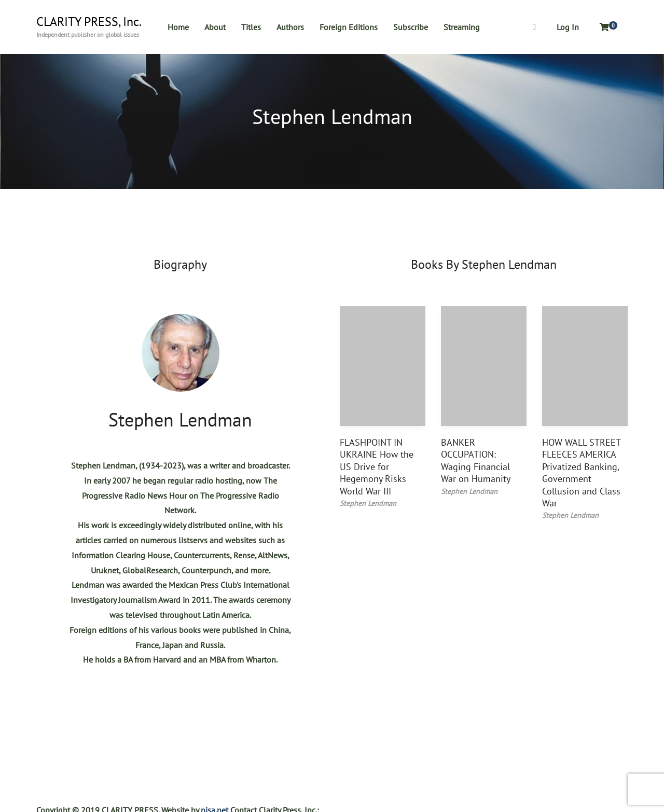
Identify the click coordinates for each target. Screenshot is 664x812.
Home (178, 27)
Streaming (462, 27)
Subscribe (411, 27)
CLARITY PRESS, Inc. (89, 22)
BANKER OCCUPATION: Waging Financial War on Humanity (476, 460)
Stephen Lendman (180, 419)
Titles (251, 27)
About (215, 27)
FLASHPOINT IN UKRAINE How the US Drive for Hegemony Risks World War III (377, 467)
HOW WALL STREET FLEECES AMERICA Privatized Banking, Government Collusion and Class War (581, 473)
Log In (568, 27)
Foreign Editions (349, 27)
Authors (290, 27)
